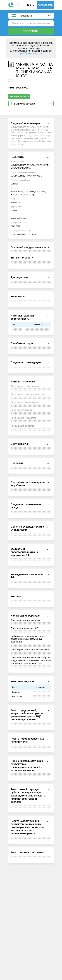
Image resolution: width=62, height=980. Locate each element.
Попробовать (45, 5)
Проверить (31, 31)
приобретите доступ (31, 53)
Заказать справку (19, 96)
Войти (30, 5)
